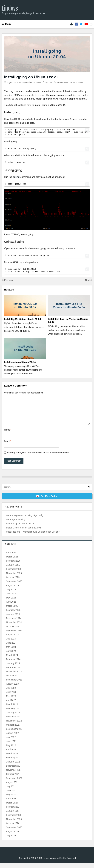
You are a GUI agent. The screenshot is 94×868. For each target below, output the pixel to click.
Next (89, 280)
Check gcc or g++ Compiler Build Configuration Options (33, 537)
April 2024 (11, 656)
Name (8, 434)
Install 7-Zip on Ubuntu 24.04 (20, 528)
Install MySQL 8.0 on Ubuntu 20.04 (23, 319)
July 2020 (11, 840)
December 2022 (14, 721)
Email (7, 446)
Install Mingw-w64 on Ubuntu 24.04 (24, 532)
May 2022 (11, 750)
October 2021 (13, 779)
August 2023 (12, 689)
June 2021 (11, 795)
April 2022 (11, 754)
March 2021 (12, 807)
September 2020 (14, 832)
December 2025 (14, 574)
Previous (7, 280)
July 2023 (11, 693)
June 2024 (11, 648)
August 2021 (12, 787)
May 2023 (11, 701)
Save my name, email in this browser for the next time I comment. (39, 457)
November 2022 (14, 725)
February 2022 (13, 762)
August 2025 (12, 590)
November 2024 (14, 627)
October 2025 (13, 582)
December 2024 (14, 623)
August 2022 (12, 738)
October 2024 (13, 631)
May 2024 (11, 652)
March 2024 (12, 660)
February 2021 (13, 812)
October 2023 (13, 680)
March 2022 (12, 758)
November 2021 (14, 775)
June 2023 (11, 697)
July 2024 (11, 643)
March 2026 (12, 561)
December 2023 (14, 672)
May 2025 (11, 602)
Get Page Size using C (17, 524)
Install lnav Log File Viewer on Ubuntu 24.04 (68, 321)
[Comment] (47, 414)
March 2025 (12, 611)
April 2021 (11, 803)
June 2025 (11, 598)
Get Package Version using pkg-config (25, 520)
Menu (6, 24)
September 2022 (14, 734)
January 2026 (13, 570)
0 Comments (62, 82)
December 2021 (14, 771)
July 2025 (11, 594)
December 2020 (14, 820)
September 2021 (14, 783)
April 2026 (11, 557)
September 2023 (14, 684)
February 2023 (13, 713)
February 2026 (13, 566)
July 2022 (11, 742)
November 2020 (14, 824)
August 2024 (12, 639)
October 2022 (13, 730)
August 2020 (12, 836)
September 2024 (14, 635)
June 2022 (11, 746)
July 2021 (11, 791)
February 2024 (13, 664)
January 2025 (13, 619)
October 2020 (13, 828)
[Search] (89, 492)
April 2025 (11, 607)
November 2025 (14, 578)
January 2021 (13, 816)
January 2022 (13, 766)
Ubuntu (49, 82)
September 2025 (14, 586)
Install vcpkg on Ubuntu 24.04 (20, 362)
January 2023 (13, 717)
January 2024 (13, 668)
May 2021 (11, 799)
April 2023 (11, 705)
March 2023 (12, 709)
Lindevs (10, 8)
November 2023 (14, 676)
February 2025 (13, 615)
